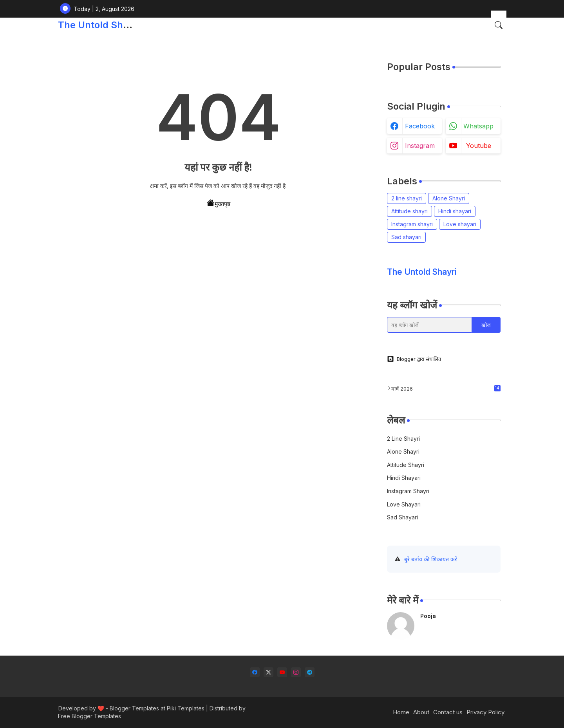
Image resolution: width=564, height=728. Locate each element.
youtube (479, 146)
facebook (420, 126)
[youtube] (282, 672)
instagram (420, 146)
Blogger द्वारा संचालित (414, 359)
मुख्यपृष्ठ (219, 203)
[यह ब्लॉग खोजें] (430, 325)
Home (401, 712)
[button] (499, 25)
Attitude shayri (409, 211)
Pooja (428, 616)
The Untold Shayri (99, 25)
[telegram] (310, 672)
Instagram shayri (412, 224)
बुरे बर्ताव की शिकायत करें (431, 559)
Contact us (448, 712)
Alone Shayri (449, 198)
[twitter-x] (268, 672)
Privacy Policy (485, 712)
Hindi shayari (455, 211)
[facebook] (255, 672)
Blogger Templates (134, 708)
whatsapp (478, 126)
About (421, 712)
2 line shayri (407, 198)
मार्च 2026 (446, 388)
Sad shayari (406, 237)
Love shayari (460, 224)
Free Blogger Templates (89, 716)
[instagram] (296, 672)
